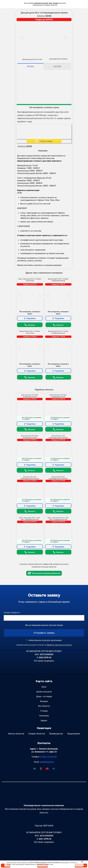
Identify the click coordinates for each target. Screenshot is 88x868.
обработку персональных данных (59, 645)
